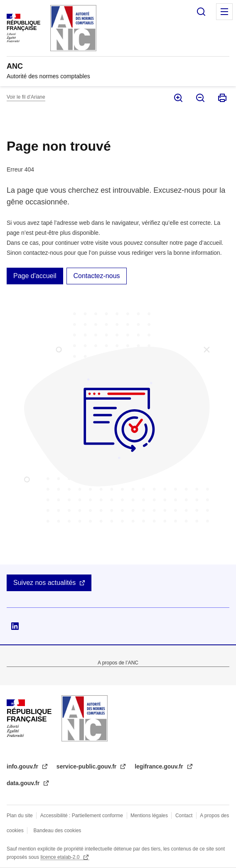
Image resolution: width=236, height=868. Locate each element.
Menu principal (224, 12)
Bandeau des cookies (58, 831)
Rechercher (201, 12)
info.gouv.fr (23, 766)
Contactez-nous (96, 276)
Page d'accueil (35, 276)
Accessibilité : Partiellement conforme (82, 816)
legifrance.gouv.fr (160, 766)
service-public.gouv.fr (87, 766)
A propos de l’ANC (118, 663)
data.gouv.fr (24, 783)
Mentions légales (149, 816)
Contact (184, 816)
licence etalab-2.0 (60, 857)
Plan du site (20, 816)
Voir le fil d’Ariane (26, 97)
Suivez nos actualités (44, 583)
